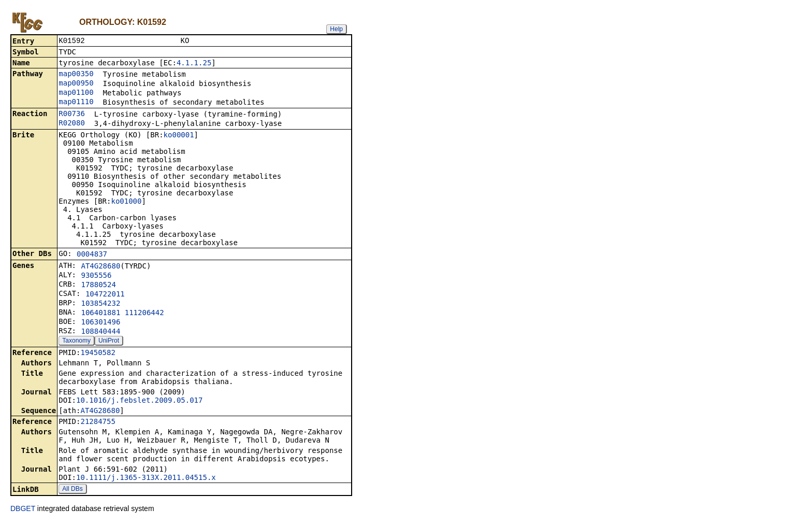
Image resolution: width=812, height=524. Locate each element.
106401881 (100, 314)
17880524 (98, 286)
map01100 (76, 93)
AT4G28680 (100, 267)
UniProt (109, 342)
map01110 (76, 103)
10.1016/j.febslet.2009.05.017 (139, 401)
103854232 (100, 304)
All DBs (72, 490)
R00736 (72, 115)
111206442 (144, 314)
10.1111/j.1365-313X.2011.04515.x (146, 478)
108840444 (100, 332)
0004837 (92, 255)
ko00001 (179, 136)
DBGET (23, 509)
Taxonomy (76, 342)
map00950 (76, 84)
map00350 (76, 75)
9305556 (96, 276)
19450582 (98, 353)
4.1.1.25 (194, 64)
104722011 (105, 295)
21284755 (98, 422)
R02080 (72, 124)
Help (336, 29)
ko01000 (126, 202)
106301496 (100, 323)
